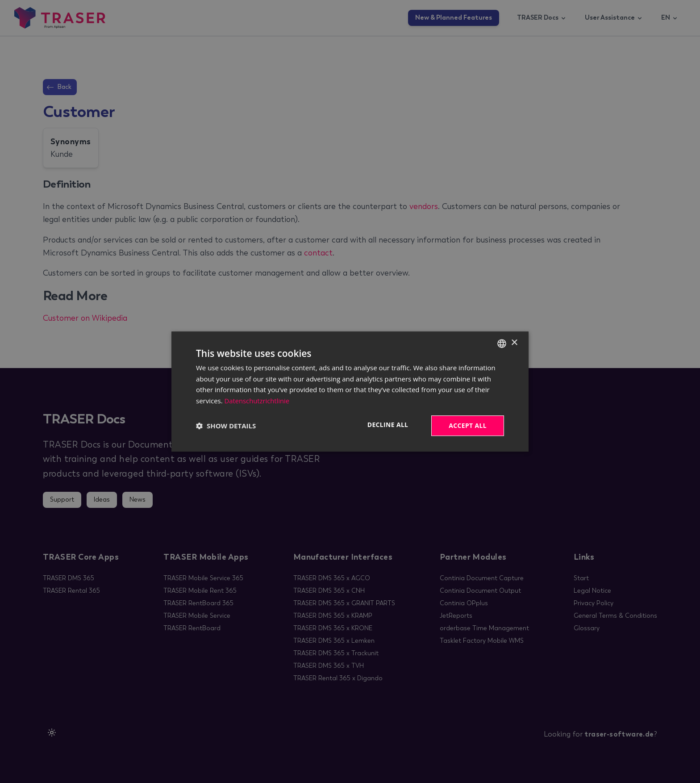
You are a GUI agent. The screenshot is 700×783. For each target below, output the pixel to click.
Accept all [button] (468, 425)
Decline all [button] (387, 425)
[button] (226, 426)
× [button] (514, 343)
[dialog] (350, 391)
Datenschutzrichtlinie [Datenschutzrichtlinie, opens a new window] (258, 401)
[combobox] (502, 343)
